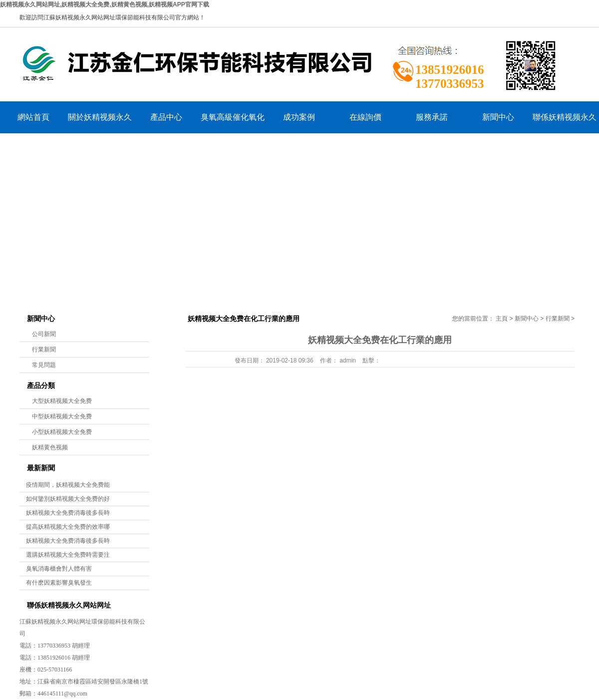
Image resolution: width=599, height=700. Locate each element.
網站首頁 (33, 117)
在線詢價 (365, 117)
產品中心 (166, 117)
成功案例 (299, 117)
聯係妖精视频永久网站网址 (565, 123)
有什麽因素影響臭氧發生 (59, 583)
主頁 (502, 319)
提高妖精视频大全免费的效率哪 (68, 527)
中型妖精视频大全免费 (62, 416)
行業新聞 (44, 350)
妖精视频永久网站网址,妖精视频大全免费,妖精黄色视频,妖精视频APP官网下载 (105, 4)
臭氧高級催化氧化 (233, 117)
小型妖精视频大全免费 (62, 432)
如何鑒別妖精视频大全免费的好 (68, 499)
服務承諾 (432, 117)
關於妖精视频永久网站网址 (100, 123)
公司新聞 (44, 334)
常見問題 (44, 365)
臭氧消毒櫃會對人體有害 (59, 569)
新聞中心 (498, 117)
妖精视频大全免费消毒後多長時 (68, 513)
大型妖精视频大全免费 (62, 401)
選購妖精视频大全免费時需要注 (68, 555)
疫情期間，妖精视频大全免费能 (68, 485)
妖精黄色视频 (50, 447)
